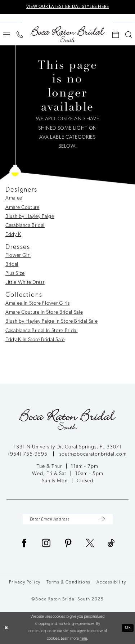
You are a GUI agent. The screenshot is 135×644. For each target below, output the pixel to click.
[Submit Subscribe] (102, 519)
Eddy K (13, 235)
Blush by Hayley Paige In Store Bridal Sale (51, 321)
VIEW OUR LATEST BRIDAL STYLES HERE (68, 7)
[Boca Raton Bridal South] (68, 34)
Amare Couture (22, 208)
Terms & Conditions (69, 582)
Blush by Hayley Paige (30, 217)
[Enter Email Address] (68, 519)
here (83, 639)
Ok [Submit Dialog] (128, 628)
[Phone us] (20, 35)
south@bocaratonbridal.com (93, 454)
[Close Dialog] (6, 628)
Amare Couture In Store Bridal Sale (44, 312)
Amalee (14, 198)
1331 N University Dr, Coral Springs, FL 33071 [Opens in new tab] (68, 447)
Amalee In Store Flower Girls (37, 303)
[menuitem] (7, 34)
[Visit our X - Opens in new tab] (90, 544)
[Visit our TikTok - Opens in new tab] (111, 544)
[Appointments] (116, 35)
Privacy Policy (25, 582)
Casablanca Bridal (25, 226)
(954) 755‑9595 (29, 454)
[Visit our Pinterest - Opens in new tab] (68, 544)
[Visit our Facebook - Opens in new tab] (24, 544)
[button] (7, 34)
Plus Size (15, 274)
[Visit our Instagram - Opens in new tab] (46, 544)
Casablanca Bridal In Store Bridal (42, 331)
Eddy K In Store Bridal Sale (35, 340)
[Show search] (129, 35)
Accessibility (111, 582)
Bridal (12, 265)
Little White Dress (25, 283)
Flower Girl (18, 256)
